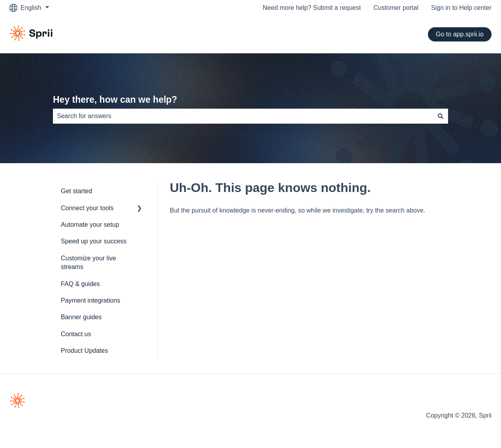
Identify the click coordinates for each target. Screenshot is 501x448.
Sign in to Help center (461, 8)
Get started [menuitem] (76, 191)
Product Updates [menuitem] (84, 351)
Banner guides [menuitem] (81, 317)
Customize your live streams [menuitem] (89, 263)
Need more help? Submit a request (312, 8)
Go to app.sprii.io (460, 34)
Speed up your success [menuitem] (94, 241)
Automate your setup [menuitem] (90, 225)
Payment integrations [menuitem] (90, 300)
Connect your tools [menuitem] (87, 208)
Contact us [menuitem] (76, 334)
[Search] (441, 116)
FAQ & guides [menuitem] (80, 284)
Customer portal (396, 8)
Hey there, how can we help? (115, 100)
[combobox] (243, 116)
